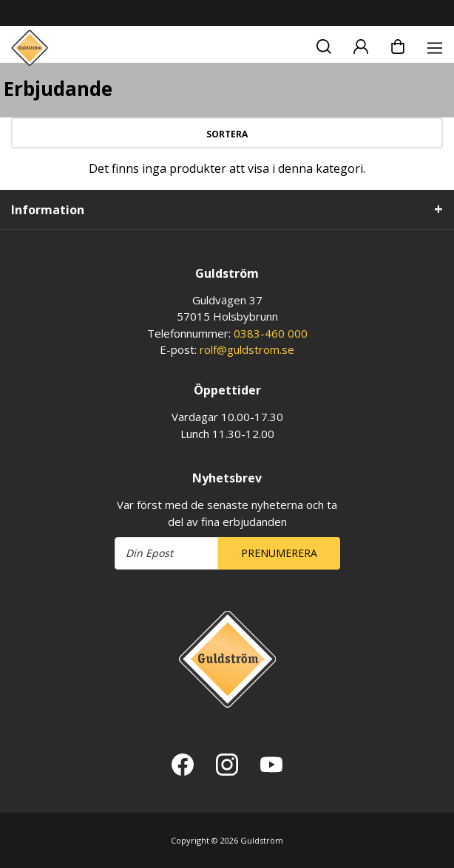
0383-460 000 (271, 333)
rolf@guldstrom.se (247, 349)
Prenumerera (279, 553)
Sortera (227, 134)
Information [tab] (48, 210)
